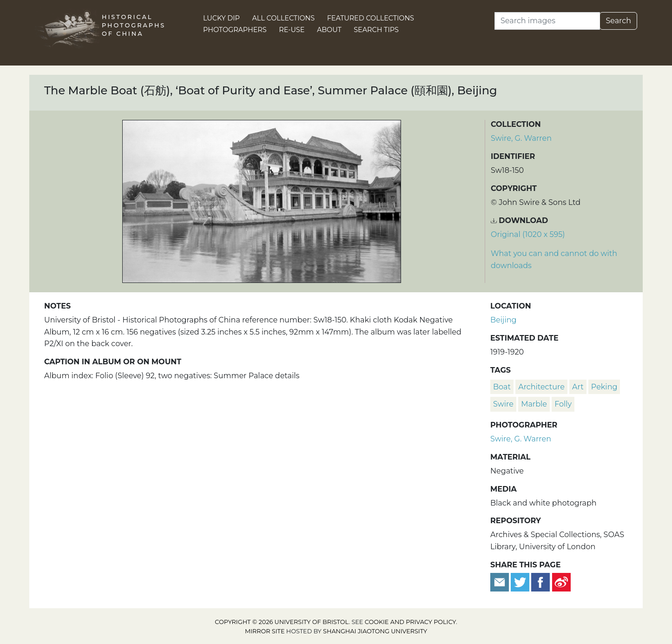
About (329, 30)
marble (534, 404)
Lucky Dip (221, 18)
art (578, 387)
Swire (503, 404)
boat (502, 387)
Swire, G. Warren (521, 138)
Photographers (235, 30)
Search (618, 21)
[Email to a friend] (501, 582)
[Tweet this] (521, 582)
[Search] (547, 21)
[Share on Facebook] (540, 582)
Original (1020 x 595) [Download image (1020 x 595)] (528, 234)
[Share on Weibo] (561, 582)
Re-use (292, 30)
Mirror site (265, 631)
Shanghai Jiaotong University (375, 631)
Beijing (504, 320)
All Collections (284, 18)
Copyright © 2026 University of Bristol (282, 622)
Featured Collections (371, 18)
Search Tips (376, 30)
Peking (604, 387)
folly (563, 404)
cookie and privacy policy (410, 622)
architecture (541, 387)
